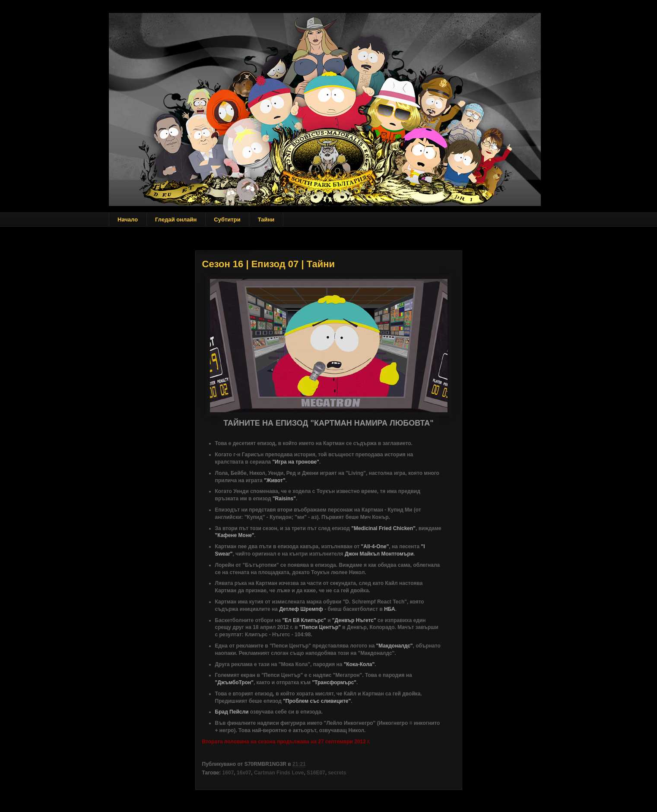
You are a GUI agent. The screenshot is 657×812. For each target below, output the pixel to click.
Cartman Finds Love (279, 773)
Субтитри (227, 220)
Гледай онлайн (176, 220)
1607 (228, 773)
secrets (337, 773)
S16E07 (316, 773)
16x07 (244, 773)
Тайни (266, 220)
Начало (128, 220)
